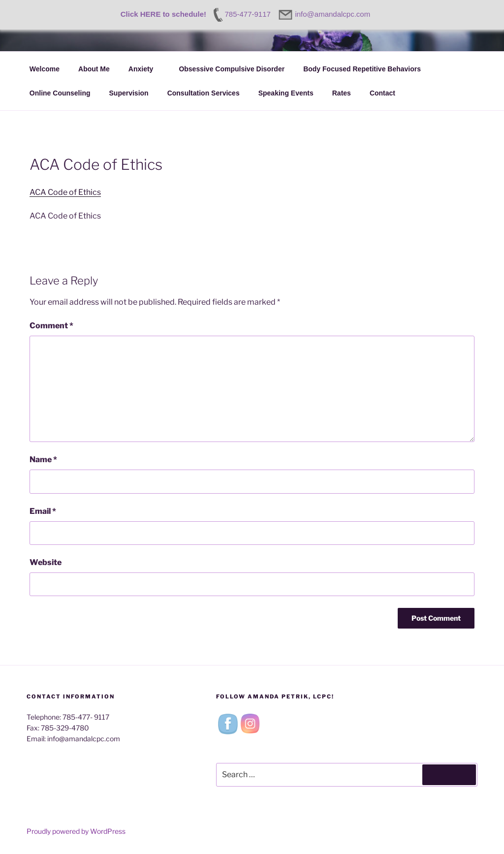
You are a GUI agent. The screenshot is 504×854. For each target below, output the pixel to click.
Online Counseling (60, 93)
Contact (387, 93)
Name (43, 459)
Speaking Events (286, 93)
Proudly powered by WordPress (76, 831)
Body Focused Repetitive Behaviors (362, 69)
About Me (94, 69)
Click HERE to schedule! (163, 14)
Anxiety (146, 69)
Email (43, 511)
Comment (51, 326)
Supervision (129, 93)
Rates (342, 93)
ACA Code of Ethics (65, 192)
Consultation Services (204, 93)
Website (46, 562)
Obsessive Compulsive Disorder (232, 69)
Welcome (45, 69)
